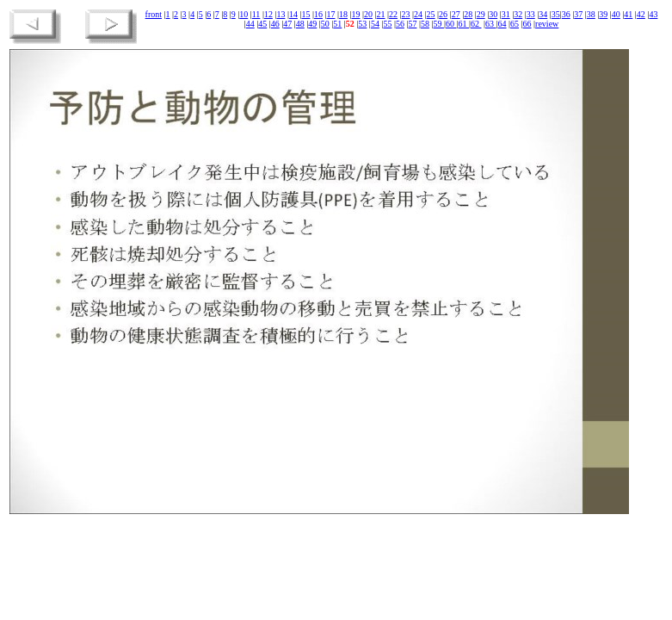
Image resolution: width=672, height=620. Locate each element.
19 (356, 14)
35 (556, 14)
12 (268, 14)
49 (312, 24)
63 (491, 24)
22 (393, 14)
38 (591, 14)
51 (337, 24)
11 (256, 14)
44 (250, 24)
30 (493, 14)
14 (293, 14)
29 (481, 14)
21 (381, 14)
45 (262, 24)
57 (412, 24)
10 (244, 14)
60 (451, 24)
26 (443, 14)
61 (463, 24)
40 (616, 14)
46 (275, 24)
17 (330, 14)
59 (438, 24)
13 (281, 14)
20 (368, 14)
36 (566, 14)
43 (653, 14)
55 (387, 24)
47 (287, 24)
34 (543, 14)
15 (305, 14)
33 (531, 14)
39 (603, 14)
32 (518, 14)
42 (641, 14)
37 (578, 14)
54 (375, 24)
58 (425, 24)
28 (468, 14)
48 (300, 24)
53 (362, 24)
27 (456, 14)
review (547, 24)
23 (406, 14)
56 (400, 24)
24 (418, 14)
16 (318, 14)
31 (506, 14)
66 (527, 24)
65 (515, 24)
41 (628, 14)
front (154, 14)
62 (476, 24)
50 (325, 24)
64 (502, 24)
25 (431, 14)
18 (343, 14)
